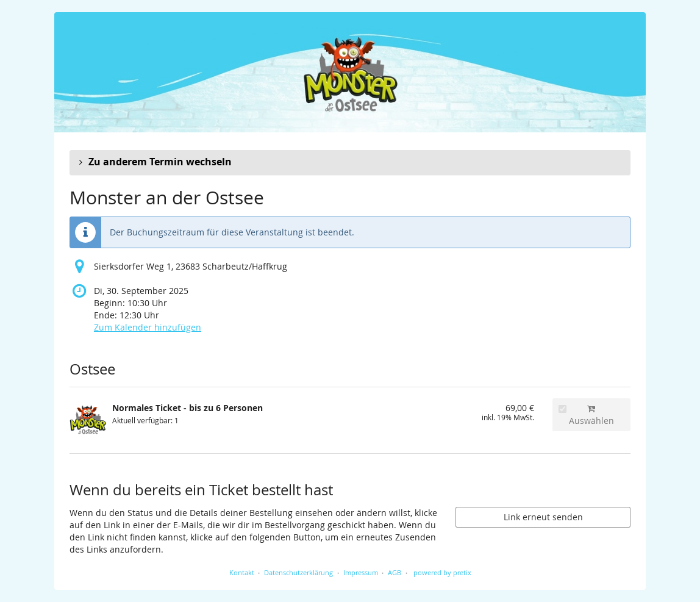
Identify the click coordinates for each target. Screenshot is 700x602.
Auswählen (586, 415)
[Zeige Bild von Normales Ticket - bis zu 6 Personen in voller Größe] (88, 420)
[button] (350, 162)
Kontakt (242, 572)
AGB (395, 572)
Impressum (361, 572)
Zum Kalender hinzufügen (148, 327)
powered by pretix (442, 572)
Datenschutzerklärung (298, 572)
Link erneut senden (543, 517)
